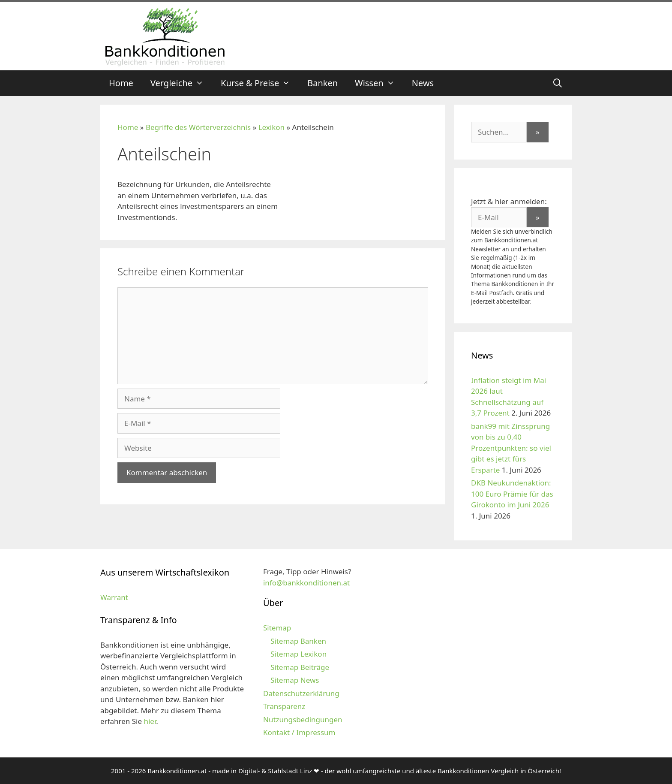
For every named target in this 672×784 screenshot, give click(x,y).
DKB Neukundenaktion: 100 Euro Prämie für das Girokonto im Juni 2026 (512, 494)
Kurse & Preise (260, 83)
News (423, 83)
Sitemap (277, 628)
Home (121, 83)
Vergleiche (181, 83)
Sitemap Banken (298, 641)
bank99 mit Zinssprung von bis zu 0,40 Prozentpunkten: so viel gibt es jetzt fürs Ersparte (511, 448)
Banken (322, 83)
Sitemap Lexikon (298, 654)
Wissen (379, 83)
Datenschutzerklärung (301, 693)
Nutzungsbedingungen (303, 719)
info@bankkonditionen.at (306, 583)
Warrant (114, 597)
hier (150, 721)
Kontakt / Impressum (299, 732)
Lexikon (271, 127)
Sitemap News (295, 680)
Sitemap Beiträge (300, 667)
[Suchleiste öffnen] (558, 83)
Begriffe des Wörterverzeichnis (198, 127)
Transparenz (284, 706)
